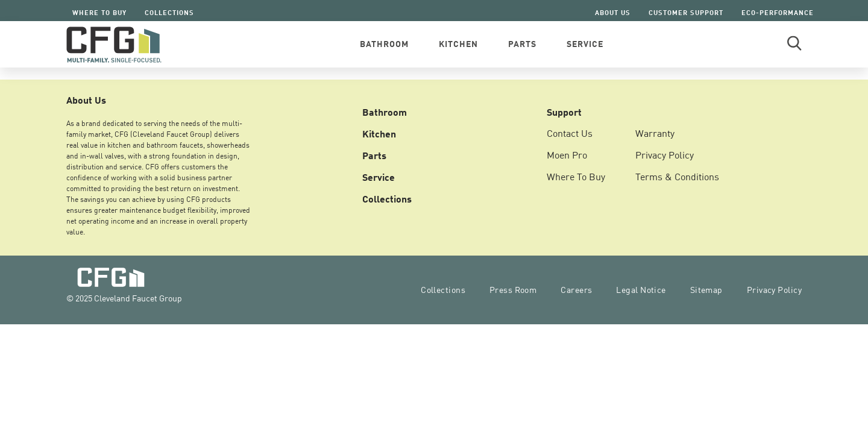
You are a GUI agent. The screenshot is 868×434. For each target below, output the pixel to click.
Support (564, 112)
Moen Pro (567, 155)
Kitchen (379, 133)
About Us (613, 12)
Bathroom (385, 112)
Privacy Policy (665, 155)
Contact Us (570, 133)
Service (379, 177)
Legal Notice (641, 290)
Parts (374, 155)
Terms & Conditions (677, 177)
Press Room (513, 290)
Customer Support (686, 12)
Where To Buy (99, 12)
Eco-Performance (778, 12)
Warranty (655, 133)
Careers (576, 290)
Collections (169, 12)
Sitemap (706, 290)
